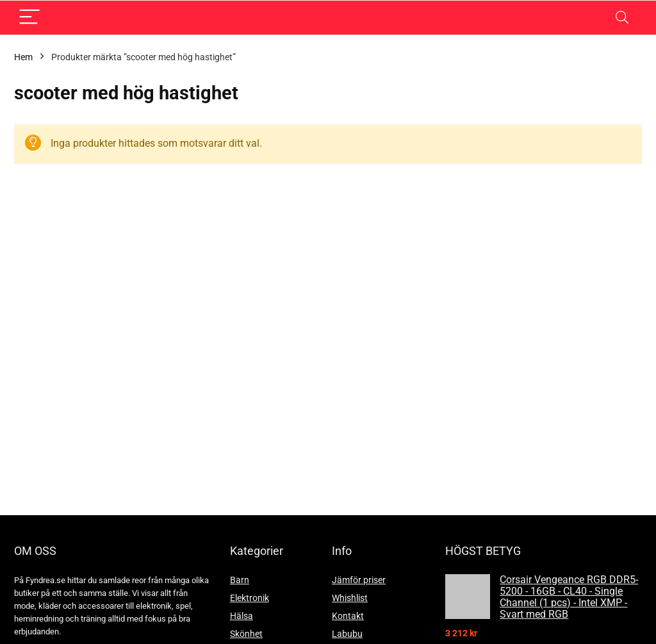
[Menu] (29, 18)
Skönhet (246, 634)
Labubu (347, 634)
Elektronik (250, 598)
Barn (240, 580)
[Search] (622, 18)
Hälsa (242, 616)
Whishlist (350, 598)
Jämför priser (359, 580)
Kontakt (348, 616)
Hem (23, 57)
